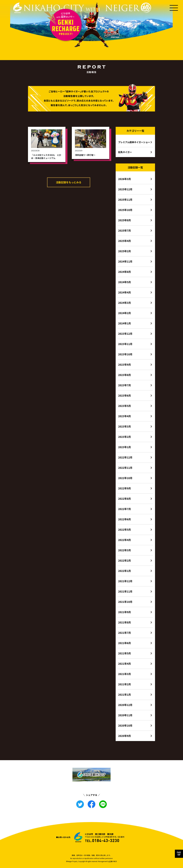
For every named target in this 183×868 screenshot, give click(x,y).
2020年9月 (125, 736)
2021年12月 (125, 581)
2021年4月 (125, 664)
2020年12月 (125, 705)
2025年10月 (125, 210)
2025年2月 (125, 251)
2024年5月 (125, 282)
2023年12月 (125, 334)
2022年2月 (125, 560)
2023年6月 (125, 395)
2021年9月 (125, 612)
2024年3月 (125, 303)
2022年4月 (125, 540)
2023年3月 (125, 426)
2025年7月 (125, 230)
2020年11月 (125, 715)
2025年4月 (125, 241)
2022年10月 (125, 478)
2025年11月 (125, 200)
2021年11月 (125, 591)
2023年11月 (125, 344)
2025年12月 (125, 189)
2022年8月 (125, 499)
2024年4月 (125, 292)
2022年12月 (125, 457)
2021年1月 (125, 695)
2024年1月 (125, 323)
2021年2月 (125, 684)
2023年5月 (125, 406)
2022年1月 (125, 571)
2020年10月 (125, 725)
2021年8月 (125, 622)
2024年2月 (125, 313)
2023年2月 (125, 437)
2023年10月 (125, 354)
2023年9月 (125, 365)
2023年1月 (125, 447)
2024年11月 (125, 261)
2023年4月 (125, 416)
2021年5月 (125, 653)
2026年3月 (125, 179)
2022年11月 (125, 468)
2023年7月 (125, 385)
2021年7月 (125, 633)
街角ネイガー (125, 152)
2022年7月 (125, 509)
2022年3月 (125, 550)
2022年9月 (125, 488)
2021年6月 (125, 643)
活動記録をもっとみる (69, 182)
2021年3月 (125, 674)
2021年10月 (125, 602)
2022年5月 (125, 530)
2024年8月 (125, 272)
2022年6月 (125, 519)
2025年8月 (125, 220)
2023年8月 (125, 375)
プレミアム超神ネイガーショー (134, 142)
